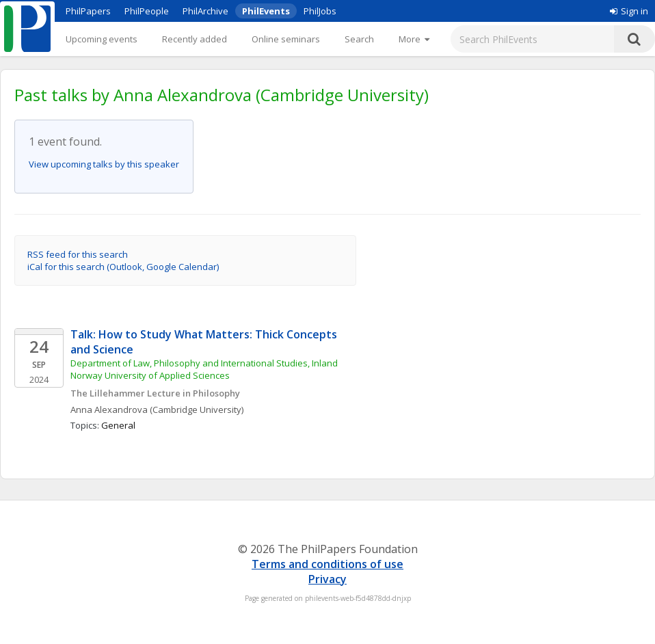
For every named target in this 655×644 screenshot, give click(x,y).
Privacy (327, 579)
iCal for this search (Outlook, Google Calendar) (123, 267)
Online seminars (286, 39)
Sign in (629, 11)
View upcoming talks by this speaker (104, 164)
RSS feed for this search (78, 254)
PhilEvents (266, 11)
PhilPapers (88, 11)
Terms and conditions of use (327, 564)
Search (359, 39)
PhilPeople (147, 11)
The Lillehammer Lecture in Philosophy (155, 393)
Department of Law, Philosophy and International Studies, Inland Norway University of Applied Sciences (205, 369)
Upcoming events (102, 39)
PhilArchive (205, 11)
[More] (414, 39)
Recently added (195, 39)
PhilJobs (320, 11)
